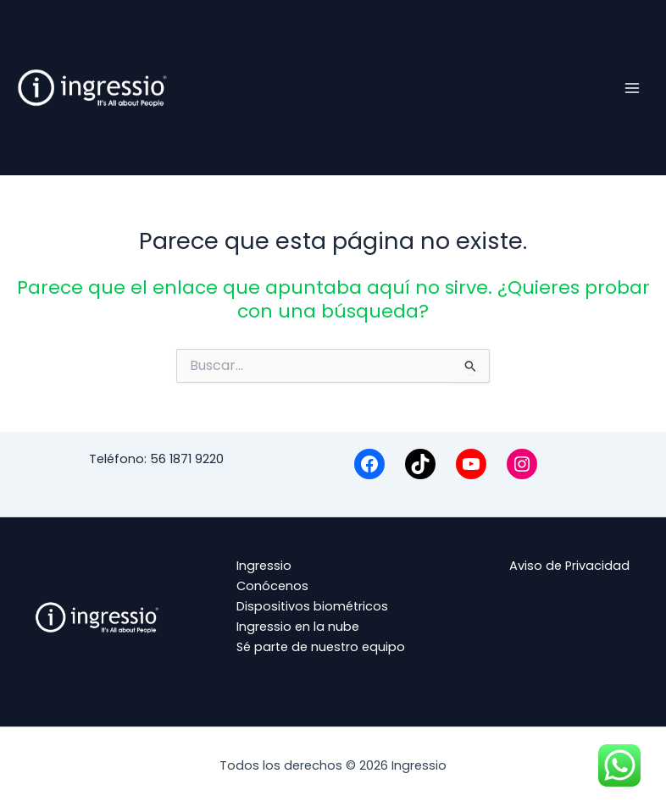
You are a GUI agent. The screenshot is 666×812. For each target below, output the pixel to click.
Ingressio (264, 566)
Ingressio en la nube (298, 627)
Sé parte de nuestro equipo (321, 647)
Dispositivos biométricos (312, 606)
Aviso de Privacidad (569, 566)
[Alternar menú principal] (632, 87)
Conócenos (272, 586)
